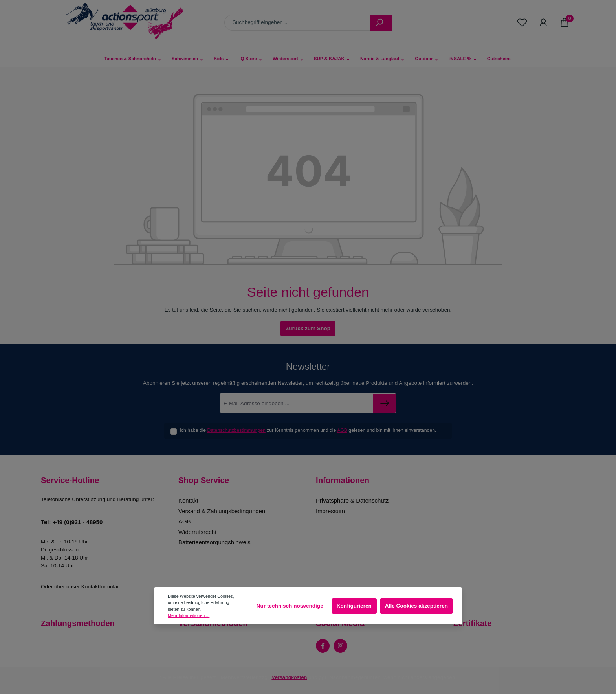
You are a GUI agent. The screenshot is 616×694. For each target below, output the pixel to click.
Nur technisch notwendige (290, 606)
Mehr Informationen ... (189, 615)
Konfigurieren (354, 606)
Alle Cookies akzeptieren (416, 606)
